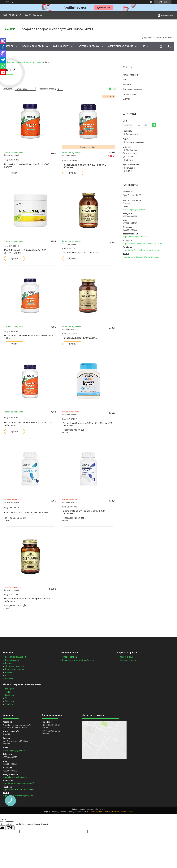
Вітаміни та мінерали (33, 46)
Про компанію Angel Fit (16, 657)
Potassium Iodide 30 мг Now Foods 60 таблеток (84, 166)
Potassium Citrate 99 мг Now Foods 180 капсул (27, 166)
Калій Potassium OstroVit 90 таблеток (26, 513)
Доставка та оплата (132, 89)
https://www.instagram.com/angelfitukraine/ (142, 243)
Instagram (10, 689)
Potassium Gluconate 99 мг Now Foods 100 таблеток (29, 424)
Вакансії (9, 679)
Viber (8, 698)
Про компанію (130, 94)
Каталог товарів (14, 62)
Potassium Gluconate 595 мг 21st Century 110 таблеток (87, 424)
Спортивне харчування (121, 46)
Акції (125, 80)
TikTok (8, 692)
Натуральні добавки (89, 46)
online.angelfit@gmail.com (134, 210)
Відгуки (126, 99)
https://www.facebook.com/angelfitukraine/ (142, 250)
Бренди (10, 46)
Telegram (9, 701)
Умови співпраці (70, 657)
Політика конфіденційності (123, 812)
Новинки (127, 85)
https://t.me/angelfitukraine (135, 237)
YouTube (9, 704)
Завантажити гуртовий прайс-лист (78, 660)
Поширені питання (128, 660)
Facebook (9, 695)
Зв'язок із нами (126, 657)
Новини (9, 672)
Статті (8, 676)
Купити (14, 173)
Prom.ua (102, 809)
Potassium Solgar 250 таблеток (80, 253)
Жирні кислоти (61, 46)
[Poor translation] (10, 828)
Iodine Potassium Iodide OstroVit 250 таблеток (84, 512)
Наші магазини (12, 660)
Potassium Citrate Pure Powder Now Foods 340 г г (29, 337)
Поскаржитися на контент (101, 812)
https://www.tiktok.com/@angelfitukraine (141, 257)
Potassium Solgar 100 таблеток (80, 338)
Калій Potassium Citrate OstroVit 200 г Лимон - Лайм (26, 252)
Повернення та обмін (15, 669)
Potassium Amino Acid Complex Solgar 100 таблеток (29, 600)
